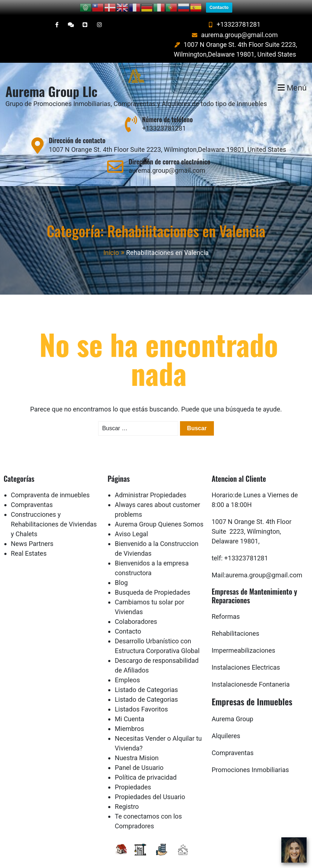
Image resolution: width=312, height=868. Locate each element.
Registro (127, 796)
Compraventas (32, 494)
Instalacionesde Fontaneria (251, 673)
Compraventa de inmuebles (50, 484)
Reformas (226, 606)
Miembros (129, 718)
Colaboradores (136, 611)
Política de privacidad (146, 766)
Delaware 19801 (235, 530)
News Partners (32, 533)
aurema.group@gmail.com (234, 24)
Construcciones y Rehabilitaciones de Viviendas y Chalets (54, 513)
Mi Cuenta (129, 708)
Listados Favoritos (141, 698)
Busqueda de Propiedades (152, 581)
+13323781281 (233, 14)
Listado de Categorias (146, 679)
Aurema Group (233, 708)
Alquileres (226, 725)
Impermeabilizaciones (243, 640)
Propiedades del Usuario (150, 786)
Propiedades (133, 776)
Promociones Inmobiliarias (250, 759)
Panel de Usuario (139, 757)
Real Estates (29, 543)
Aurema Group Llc (51, 80)
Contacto (128, 620)
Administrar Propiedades (150, 484)
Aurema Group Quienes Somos (159, 513)
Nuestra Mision (137, 747)
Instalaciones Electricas (246, 656)
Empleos (127, 669)
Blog (121, 572)
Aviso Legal (131, 523)
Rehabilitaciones (236, 623)
